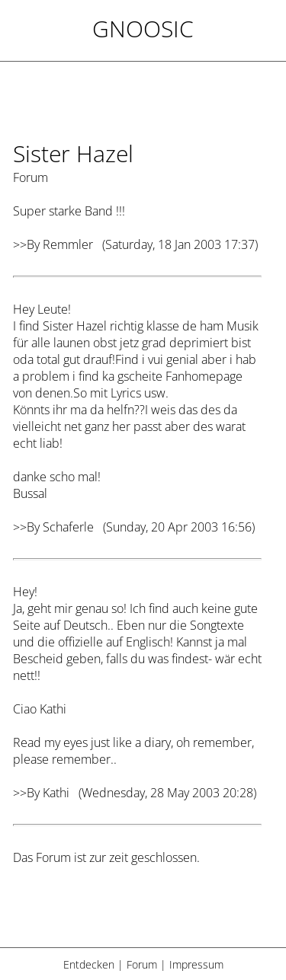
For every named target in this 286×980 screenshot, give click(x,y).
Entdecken (89, 964)
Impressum (196, 964)
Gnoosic (143, 29)
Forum (142, 964)
